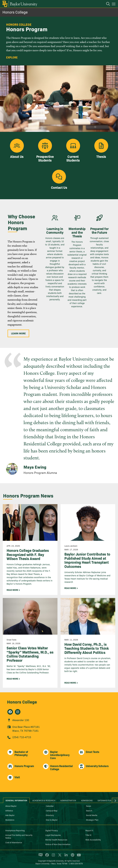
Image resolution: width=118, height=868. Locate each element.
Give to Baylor (52, 820)
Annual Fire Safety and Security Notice (19, 836)
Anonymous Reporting (15, 830)
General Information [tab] (16, 800)
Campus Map (52, 810)
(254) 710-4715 (22, 737)
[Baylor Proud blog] (40, 856)
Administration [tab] (68, 800)
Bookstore (10, 820)
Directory (50, 815)
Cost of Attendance (14, 842)
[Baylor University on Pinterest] (72, 856)
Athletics (9, 810)
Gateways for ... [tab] (106, 800)
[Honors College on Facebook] (10, 712)
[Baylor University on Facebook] (46, 856)
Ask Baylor (10, 815)
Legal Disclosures (53, 835)
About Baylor (11, 806)
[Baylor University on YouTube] (78, 856)
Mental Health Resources (56, 840)
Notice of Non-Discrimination (58, 844)
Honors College (15, 12)
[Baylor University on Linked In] (66, 856)
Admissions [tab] (87, 800)
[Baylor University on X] (59, 856)
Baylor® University (56, 861)
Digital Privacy (52, 830)
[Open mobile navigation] (114, 4)
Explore (12, 57)
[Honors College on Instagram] (18, 712)
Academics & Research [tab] (44, 800)
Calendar (50, 806)
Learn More (18, 333)
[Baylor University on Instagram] (53, 856)
